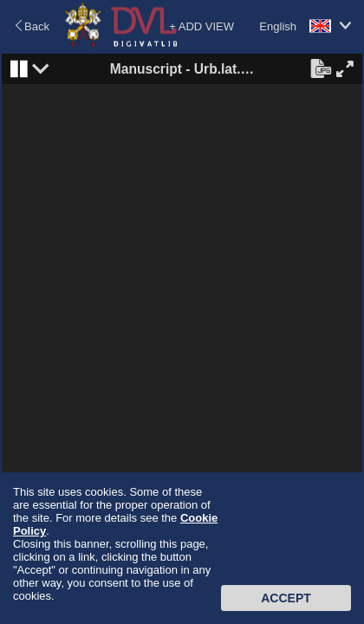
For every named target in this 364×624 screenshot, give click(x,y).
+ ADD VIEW (201, 26)
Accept (286, 598)
